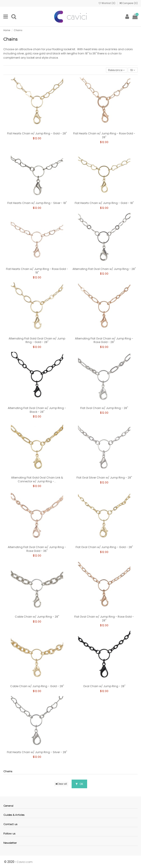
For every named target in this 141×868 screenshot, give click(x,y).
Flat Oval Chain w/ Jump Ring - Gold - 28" (104, 547)
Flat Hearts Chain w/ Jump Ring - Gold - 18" (104, 203)
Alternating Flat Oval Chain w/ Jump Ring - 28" (104, 269)
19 (133, 70)
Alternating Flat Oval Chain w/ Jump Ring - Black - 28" (37, 410)
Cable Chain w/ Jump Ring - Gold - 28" (37, 686)
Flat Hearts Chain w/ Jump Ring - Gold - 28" (37, 133)
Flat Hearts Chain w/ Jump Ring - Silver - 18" (37, 203)
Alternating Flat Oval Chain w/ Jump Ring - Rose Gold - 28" (104, 340)
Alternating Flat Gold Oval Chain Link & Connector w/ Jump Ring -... (37, 479)
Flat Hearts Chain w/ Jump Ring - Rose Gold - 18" (37, 271)
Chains (8, 771)
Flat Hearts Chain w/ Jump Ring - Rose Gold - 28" (104, 135)
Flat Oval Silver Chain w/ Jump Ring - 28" (104, 478)
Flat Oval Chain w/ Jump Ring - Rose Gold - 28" (104, 619)
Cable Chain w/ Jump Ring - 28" (37, 617)
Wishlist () (107, 3)
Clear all (61, 784)
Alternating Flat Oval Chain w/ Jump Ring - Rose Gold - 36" (37, 549)
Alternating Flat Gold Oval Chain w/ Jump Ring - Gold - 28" (37, 340)
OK (79, 784)
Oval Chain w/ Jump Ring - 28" (104, 686)
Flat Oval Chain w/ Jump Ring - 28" (104, 408)
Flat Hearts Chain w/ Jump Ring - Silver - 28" (37, 752)
